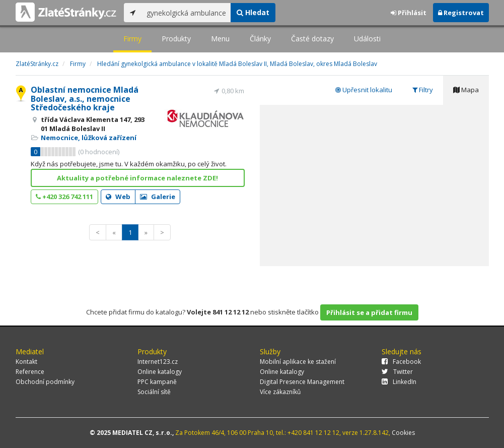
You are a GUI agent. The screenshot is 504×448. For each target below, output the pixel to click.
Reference (30, 372)
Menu (220, 39)
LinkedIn (399, 382)
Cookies (403, 433)
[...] (186, 13)
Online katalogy (160, 372)
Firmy (132, 39)
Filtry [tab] (423, 90)
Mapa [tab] (466, 90)
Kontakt (26, 362)
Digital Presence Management (302, 382)
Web (118, 197)
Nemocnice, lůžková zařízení (89, 138)
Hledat (253, 12)
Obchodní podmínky (45, 382)
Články (260, 39)
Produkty (176, 39)
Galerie (158, 197)
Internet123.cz (158, 362)
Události (367, 39)
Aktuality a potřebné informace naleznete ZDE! (137, 178)
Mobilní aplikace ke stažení (298, 362)
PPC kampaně (157, 382)
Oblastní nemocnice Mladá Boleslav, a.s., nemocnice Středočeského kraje (85, 99)
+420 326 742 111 (64, 197)
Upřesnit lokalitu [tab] (364, 90)
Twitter (397, 372)
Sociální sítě (154, 392)
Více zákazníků (280, 392)
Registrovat (461, 13)
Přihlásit (409, 13)
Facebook (401, 362)
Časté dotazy (312, 39)
